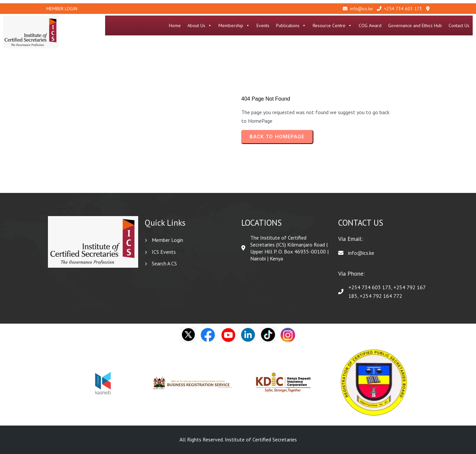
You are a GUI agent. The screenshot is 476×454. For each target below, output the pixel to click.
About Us (200, 25)
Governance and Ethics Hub (415, 25)
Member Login (62, 9)
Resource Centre (332, 25)
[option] (103, 383)
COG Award (370, 25)
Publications (291, 25)
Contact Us (459, 25)
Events (263, 25)
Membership (234, 25)
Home (175, 25)
